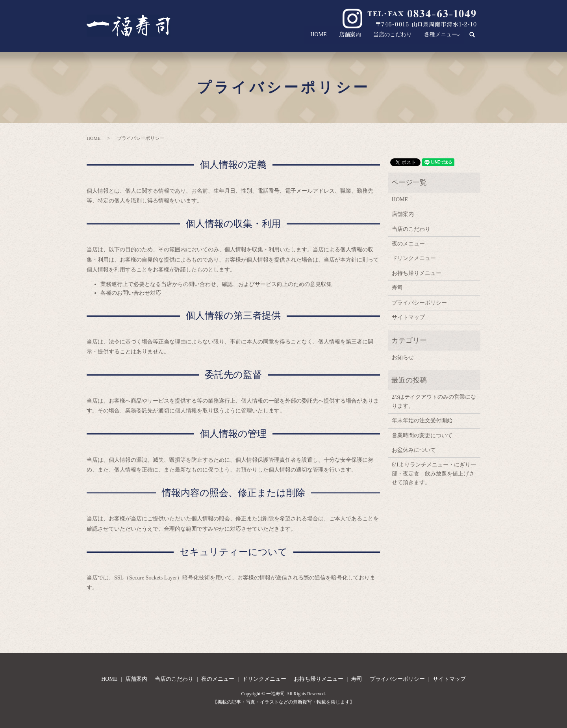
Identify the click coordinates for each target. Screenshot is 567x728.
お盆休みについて (414, 450)
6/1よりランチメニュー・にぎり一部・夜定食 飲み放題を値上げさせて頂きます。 (434, 474)
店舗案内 (337, 38)
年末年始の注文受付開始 (422, 421)
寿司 (397, 288)
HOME (301, 38)
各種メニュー (436, 38)
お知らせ (403, 357)
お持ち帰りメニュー (417, 273)
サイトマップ (408, 317)
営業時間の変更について (422, 435)
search (476, 38)
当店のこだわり (384, 38)
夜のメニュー (408, 244)
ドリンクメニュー (414, 258)
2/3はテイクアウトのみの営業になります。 (434, 401)
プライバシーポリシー (419, 303)
